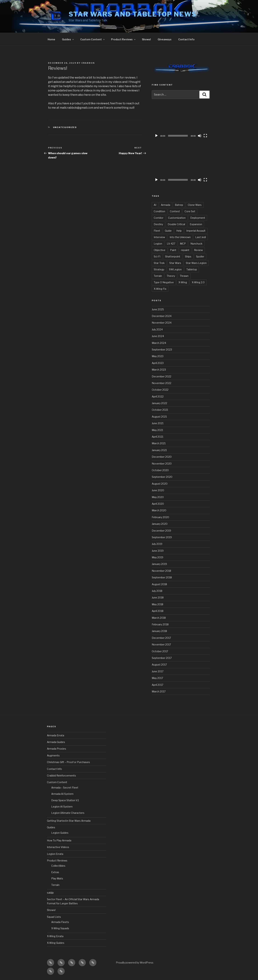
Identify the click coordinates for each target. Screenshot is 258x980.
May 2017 (157, 678)
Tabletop (192, 269)
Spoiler (200, 256)
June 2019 (158, 551)
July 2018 (157, 591)
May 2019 (157, 557)
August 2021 (159, 417)
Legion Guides (60, 833)
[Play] (156, 136)
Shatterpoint (173, 256)
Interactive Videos (58, 847)
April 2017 (157, 685)
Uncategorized (65, 127)
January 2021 (159, 450)
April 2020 (158, 504)
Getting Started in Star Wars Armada (69, 821)
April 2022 (158, 397)
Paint (173, 250)
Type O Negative (164, 282)
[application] (181, 123)
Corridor (159, 218)
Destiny (158, 224)
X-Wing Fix (160, 289)
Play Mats (57, 878)
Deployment (198, 218)
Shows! (146, 39)
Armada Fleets (60, 922)
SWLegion (175, 269)
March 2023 (159, 370)
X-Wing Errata (55, 936)
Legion (158, 244)
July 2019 (157, 544)
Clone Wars (195, 205)
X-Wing (183, 282)
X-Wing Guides (56, 943)
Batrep (179, 205)
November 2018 (161, 571)
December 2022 (162, 376)
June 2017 (158, 671)
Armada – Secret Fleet (65, 788)
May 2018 (157, 604)
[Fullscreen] (205, 136)
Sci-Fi (157, 256)
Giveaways (165, 39)
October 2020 (160, 470)
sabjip (50, 893)
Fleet (157, 231)
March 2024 (159, 343)
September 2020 (162, 477)
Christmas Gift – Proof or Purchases (68, 762)
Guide (168, 231)
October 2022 (160, 390)
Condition (159, 211)
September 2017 (162, 658)
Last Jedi (201, 237)
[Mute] (200, 136)
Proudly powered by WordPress (135, 963)
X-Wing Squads (60, 928)
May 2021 (157, 430)
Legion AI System (62, 807)
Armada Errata (56, 735)
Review (198, 250)
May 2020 (158, 497)
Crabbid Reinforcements (61, 776)
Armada (166, 205)
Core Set (190, 211)
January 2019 (159, 564)
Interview (159, 237)
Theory (171, 276)
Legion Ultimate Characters (68, 813)
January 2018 (159, 631)
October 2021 (160, 410)
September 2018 (162, 577)
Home (51, 39)
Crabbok (88, 63)
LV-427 (171, 244)
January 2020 (160, 524)
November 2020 (162, 464)
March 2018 (159, 618)
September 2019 (162, 537)
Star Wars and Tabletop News (133, 14)
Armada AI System (62, 794)
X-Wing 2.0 (198, 282)
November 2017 (161, 644)
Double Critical (176, 224)
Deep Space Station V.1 (65, 800)
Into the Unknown (180, 237)
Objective (160, 250)
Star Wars (175, 263)
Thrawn (184, 276)
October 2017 (160, 651)
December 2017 (161, 638)
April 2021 (157, 437)
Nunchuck (196, 244)
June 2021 (158, 423)
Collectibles (58, 866)
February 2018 (160, 624)
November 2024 (162, 323)
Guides (68, 39)
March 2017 (159, 691)
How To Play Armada (59, 840)
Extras (55, 872)
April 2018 (158, 611)
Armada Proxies (57, 749)
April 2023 (158, 363)
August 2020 (160, 484)
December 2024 (162, 316)
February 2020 (160, 517)
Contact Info (186, 39)
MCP (183, 244)
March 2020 (159, 510)
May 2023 (158, 356)
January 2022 (159, 403)
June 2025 (158, 309)
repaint (185, 250)
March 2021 (159, 443)
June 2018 (158, 597)
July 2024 (157, 329)
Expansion (196, 224)
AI (155, 205)
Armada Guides (56, 742)
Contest (175, 211)
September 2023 (162, 350)
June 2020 (158, 490)
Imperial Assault (196, 231)
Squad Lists (54, 917)
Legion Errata (55, 854)
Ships (188, 256)
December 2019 (161, 531)
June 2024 (158, 336)
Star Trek (159, 263)
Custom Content (93, 39)
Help (179, 231)
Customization (177, 218)
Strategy (159, 269)
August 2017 (159, 665)
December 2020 (162, 457)
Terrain (158, 276)
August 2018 (159, 584)
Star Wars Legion (196, 263)
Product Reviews (124, 39)
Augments (53, 755)
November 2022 (162, 383)
